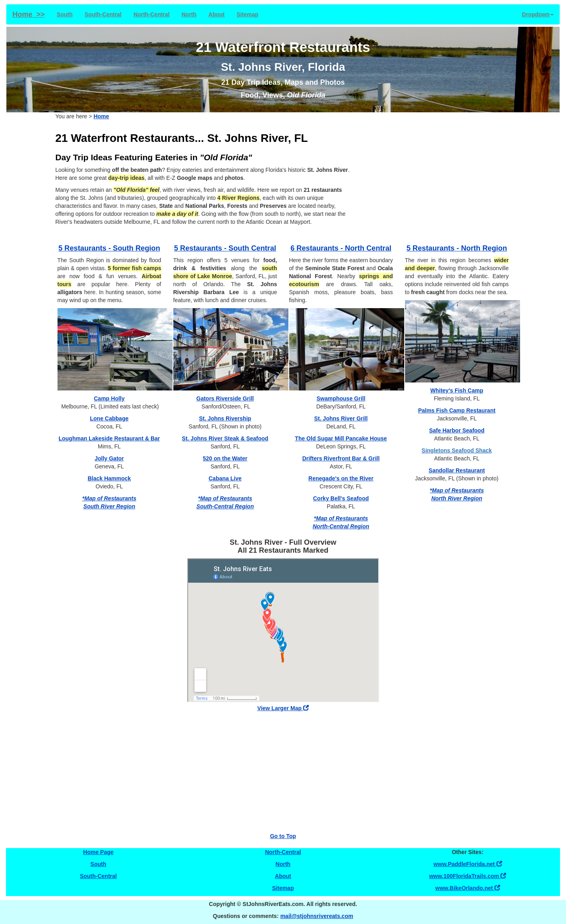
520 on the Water (225, 458)
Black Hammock (109, 478)
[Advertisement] (439, 180)
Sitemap (247, 14)
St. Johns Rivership (225, 418)
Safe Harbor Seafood (457, 430)
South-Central (103, 14)
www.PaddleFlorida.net (468, 864)
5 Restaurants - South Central (225, 248)
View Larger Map (283, 708)
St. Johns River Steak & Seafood (225, 438)
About (216, 14)
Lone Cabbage (109, 418)
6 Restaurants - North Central (341, 248)
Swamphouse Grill (341, 398)
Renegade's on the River (341, 478)
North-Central (151, 14)
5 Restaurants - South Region (109, 248)
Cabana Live (225, 478)
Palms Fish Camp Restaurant (457, 410)
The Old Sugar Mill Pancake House (341, 438)
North (189, 14)
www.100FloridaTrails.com (468, 876)
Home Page (98, 852)
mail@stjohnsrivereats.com (317, 916)
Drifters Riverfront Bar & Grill (341, 458)
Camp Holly (109, 398)
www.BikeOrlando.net (468, 888)
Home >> (29, 14)
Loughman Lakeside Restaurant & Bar (109, 438)
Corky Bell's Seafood (341, 498)
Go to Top (283, 836)
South (65, 14)
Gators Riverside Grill (225, 398)
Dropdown (538, 14)
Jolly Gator (109, 458)
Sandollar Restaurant (457, 470)
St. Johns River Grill (341, 418)
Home (101, 116)
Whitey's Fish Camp (457, 390)
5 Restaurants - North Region (457, 248)
